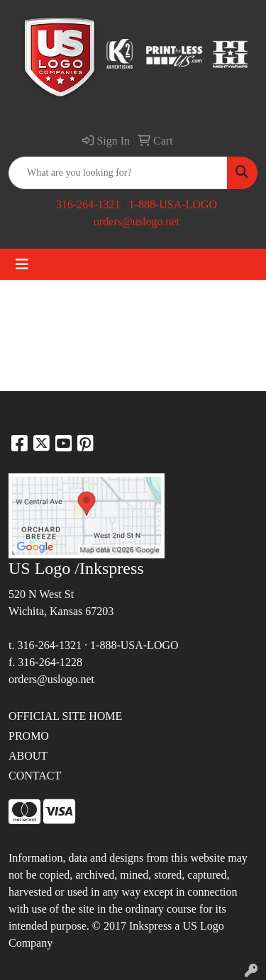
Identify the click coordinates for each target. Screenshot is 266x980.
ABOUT (28, 756)
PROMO (29, 736)
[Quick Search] (118, 173)
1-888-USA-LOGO (173, 204)
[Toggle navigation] (22, 264)
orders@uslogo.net (137, 221)
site (87, 909)
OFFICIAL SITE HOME (65, 716)
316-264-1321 (88, 204)
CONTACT (35, 776)
